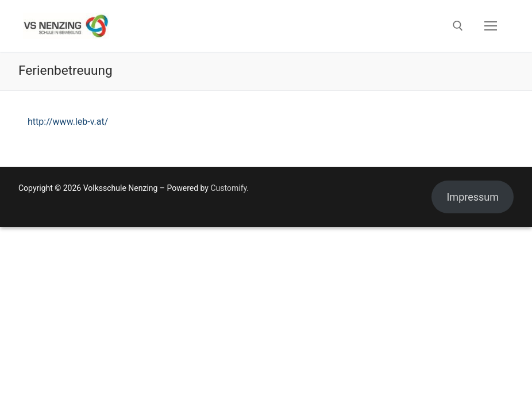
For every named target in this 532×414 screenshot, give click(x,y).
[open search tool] (458, 26)
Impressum (473, 197)
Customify (228, 188)
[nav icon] (491, 26)
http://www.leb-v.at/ (68, 122)
